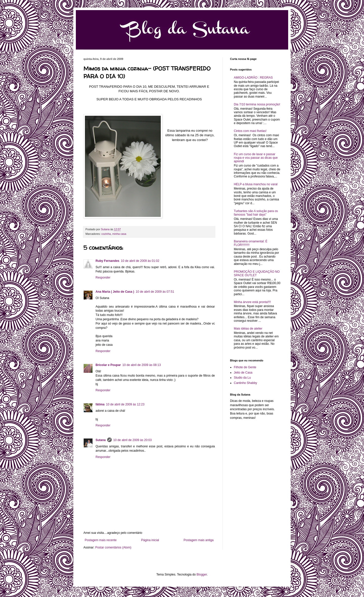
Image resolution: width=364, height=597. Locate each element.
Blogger (202, 575)
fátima (100, 404)
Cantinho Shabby (245, 383)
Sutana (101, 440)
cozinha (106, 234)
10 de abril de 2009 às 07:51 (155, 292)
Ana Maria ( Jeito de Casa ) (115, 292)
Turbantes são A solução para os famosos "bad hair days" (256, 213)
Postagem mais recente (101, 540)
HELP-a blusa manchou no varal (256, 184)
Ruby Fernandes (107, 261)
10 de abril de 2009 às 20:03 (132, 440)
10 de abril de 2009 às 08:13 (142, 365)
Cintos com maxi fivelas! (250, 131)
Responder (103, 278)
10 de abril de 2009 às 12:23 (125, 404)
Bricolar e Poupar (108, 365)
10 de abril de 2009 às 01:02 (140, 261)
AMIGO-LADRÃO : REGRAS (253, 78)
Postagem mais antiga (199, 540)
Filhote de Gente (245, 367)
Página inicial (150, 540)
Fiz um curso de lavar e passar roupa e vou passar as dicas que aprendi (256, 158)
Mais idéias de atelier (248, 329)
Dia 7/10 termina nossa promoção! (257, 104)
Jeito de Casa (243, 373)
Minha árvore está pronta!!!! (252, 302)
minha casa (119, 234)
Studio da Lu (242, 378)
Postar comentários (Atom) (113, 547)
